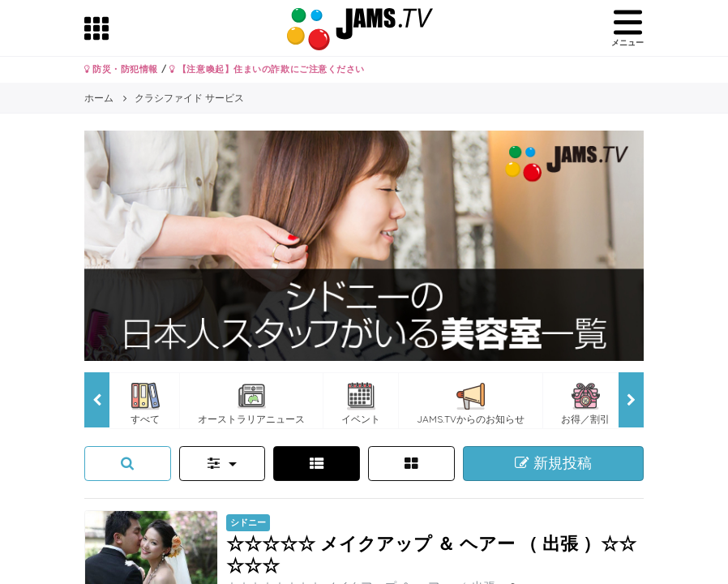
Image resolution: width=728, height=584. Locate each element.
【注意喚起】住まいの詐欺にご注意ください (267, 69)
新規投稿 (553, 463)
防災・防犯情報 (121, 69)
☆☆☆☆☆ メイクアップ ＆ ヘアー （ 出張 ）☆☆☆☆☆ (431, 554)
